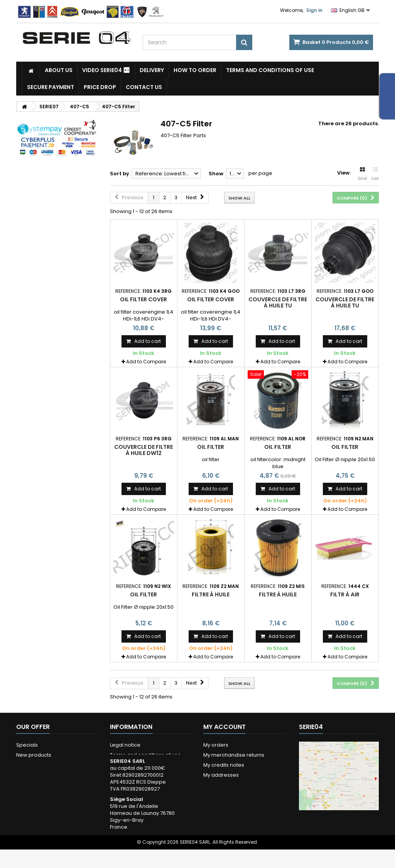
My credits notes (224, 765)
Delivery (152, 70)
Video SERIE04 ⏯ (106, 70)
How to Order (195, 70)
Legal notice (125, 745)
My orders (216, 745)
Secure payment (51, 87)
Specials (27, 745)
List (375, 174)
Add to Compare (146, 362)
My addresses (221, 775)
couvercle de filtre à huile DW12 (143, 450)
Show (216, 174)
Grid (362, 174)
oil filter (211, 447)
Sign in (314, 10)
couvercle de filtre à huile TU (278, 302)
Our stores (29, 765)
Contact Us (144, 87)
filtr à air (345, 594)
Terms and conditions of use (270, 70)
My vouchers (219, 795)
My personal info (224, 785)
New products (34, 755)
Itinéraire (320, 836)
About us (59, 70)
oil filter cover (143, 299)
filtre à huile (211, 594)
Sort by (120, 174)
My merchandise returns (234, 755)
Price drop (100, 87)
